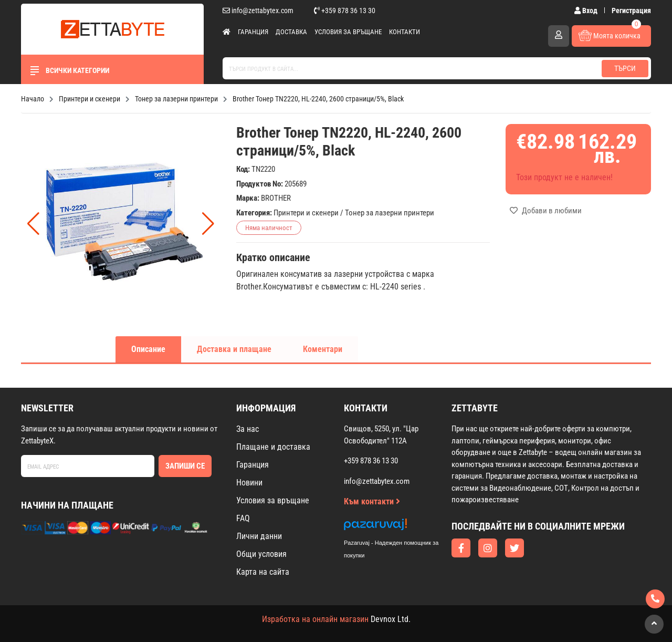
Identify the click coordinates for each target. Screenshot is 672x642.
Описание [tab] (148, 349)
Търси (625, 68)
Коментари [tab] (323, 349)
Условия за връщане (348, 32)
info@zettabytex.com (258, 11)
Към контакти (372, 501)
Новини (249, 483)
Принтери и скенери (306, 213)
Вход (587, 11)
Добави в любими (546, 211)
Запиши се (185, 466)
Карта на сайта (263, 572)
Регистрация (631, 11)
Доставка (291, 32)
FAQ (243, 518)
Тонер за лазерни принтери (390, 213)
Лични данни (259, 536)
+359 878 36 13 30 (345, 11)
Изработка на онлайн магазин (315, 619)
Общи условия (261, 554)
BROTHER (276, 198)
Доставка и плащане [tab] (234, 349)
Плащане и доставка (273, 447)
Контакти (405, 32)
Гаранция (253, 32)
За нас (248, 429)
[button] (208, 224)
